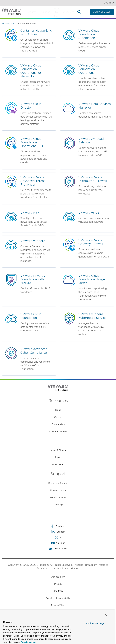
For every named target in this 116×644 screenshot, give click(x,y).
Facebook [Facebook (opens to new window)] (58, 526)
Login (109, 3)
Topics (58, 457)
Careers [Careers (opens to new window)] (58, 417)
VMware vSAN (89, 213)
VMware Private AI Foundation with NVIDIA (34, 279)
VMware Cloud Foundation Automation (89, 34)
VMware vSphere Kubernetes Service (92, 316)
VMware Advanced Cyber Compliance (34, 351)
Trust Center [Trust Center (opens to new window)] (58, 465)
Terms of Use (58, 605)
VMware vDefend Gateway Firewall (91, 242)
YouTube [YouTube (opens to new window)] (58, 543)
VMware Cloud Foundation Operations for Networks (31, 71)
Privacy (58, 584)
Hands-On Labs (58, 498)
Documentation (58, 490)
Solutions (45, 12)
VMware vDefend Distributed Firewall (93, 179)
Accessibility (58, 577)
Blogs (58, 410)
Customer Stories (58, 432)
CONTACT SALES (102, 12)
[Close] (106, 615)
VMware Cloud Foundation (31, 316)
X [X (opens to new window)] (58, 537)
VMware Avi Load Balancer (91, 141)
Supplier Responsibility (58, 598)
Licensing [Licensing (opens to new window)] (58, 505)
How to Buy (56, 12)
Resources (68, 12)
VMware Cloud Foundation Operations (89, 69)
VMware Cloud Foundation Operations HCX (32, 143)
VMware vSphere (33, 241)
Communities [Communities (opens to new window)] (58, 424)
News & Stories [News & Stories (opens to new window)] (58, 450)
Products (31, 12)
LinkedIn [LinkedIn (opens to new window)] (58, 532)
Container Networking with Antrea (36, 33)
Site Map (58, 591)
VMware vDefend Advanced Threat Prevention (33, 181)
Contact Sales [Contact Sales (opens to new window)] (58, 549)
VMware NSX (30, 213)
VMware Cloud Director (31, 106)
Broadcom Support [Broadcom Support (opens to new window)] (58, 483)
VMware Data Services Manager (95, 106)
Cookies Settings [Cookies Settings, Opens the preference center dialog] (95, 624)
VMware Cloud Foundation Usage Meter (92, 279)
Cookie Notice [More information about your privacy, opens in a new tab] (28, 642)
